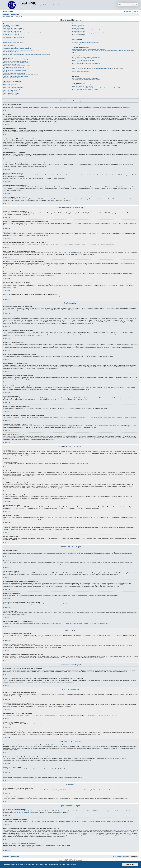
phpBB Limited (71, 254)
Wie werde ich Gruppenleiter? (79, 31)
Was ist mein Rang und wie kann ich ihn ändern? (15, 53)
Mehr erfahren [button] (72, 864)
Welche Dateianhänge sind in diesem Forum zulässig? (85, 78)
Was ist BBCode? (7, 83)
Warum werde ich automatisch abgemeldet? (14, 36)
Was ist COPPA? (7, 27)
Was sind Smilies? (7, 86)
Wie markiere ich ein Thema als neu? (12, 78)
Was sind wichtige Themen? (10, 92)
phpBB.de (82, 254)
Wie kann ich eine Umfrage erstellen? (12, 64)
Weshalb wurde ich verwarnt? (10, 72)
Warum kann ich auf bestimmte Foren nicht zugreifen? (16, 69)
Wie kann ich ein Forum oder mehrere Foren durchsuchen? (86, 57)
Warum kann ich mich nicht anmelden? (12, 31)
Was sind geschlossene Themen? (11, 93)
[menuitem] (13, 12)
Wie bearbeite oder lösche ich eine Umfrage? (14, 67)
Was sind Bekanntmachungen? (10, 90)
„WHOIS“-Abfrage (120, 830)
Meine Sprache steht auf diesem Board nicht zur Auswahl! (17, 49)
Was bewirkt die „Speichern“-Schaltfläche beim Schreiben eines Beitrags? (21, 75)
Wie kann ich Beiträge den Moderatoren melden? (15, 73)
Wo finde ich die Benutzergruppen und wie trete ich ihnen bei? (87, 30)
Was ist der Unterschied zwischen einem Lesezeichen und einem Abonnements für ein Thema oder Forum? (98, 69)
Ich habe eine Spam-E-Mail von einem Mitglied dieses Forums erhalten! (89, 44)
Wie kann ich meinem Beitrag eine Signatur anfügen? (16, 63)
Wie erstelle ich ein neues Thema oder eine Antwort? (16, 60)
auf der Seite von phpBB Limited (25, 813)
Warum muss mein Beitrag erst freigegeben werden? (16, 76)
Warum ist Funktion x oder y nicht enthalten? (82, 86)
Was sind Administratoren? (78, 25)
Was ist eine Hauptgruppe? (78, 34)
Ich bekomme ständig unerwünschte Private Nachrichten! (85, 43)
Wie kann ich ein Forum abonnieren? (81, 72)
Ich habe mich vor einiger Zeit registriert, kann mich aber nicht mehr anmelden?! (22, 33)
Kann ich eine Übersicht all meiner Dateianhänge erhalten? (86, 80)
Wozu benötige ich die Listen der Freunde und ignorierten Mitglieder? (88, 49)
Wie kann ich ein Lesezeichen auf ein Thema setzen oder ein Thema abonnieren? (91, 70)
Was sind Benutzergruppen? (79, 28)
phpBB (65, 861)
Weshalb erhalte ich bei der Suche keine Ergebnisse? (85, 59)
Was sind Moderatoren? (78, 27)
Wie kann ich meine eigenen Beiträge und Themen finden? (86, 63)
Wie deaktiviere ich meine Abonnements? (82, 73)
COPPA (89, 141)
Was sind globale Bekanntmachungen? (12, 89)
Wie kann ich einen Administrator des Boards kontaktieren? (86, 89)
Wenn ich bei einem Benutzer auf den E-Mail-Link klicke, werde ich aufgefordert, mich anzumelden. (27, 55)
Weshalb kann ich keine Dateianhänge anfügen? (15, 70)
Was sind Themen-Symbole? (10, 95)
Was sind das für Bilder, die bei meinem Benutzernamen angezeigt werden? (21, 50)
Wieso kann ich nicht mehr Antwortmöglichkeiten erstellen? (17, 66)
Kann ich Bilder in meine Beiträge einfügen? (14, 87)
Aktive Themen (18, 17)
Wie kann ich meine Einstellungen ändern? (13, 43)
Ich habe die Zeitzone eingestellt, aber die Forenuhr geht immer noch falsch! (21, 47)
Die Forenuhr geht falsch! (9, 45)
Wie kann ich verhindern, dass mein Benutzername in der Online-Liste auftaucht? (22, 44)
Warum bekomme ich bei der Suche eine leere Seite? (85, 60)
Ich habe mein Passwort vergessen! (12, 34)
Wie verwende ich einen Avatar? (11, 52)
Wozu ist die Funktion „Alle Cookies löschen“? (14, 37)
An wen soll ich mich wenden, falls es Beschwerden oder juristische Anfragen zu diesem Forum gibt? (96, 88)
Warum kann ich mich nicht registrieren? (13, 28)
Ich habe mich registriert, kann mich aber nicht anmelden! (17, 30)
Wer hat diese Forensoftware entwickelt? (82, 85)
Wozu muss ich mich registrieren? (11, 25)
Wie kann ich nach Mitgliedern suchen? (81, 62)
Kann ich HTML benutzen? (9, 84)
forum (75, 859)
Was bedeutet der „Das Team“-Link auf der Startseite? (85, 36)
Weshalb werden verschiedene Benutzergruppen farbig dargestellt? (88, 33)
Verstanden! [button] (130, 864)
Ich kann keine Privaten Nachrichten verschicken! (84, 41)
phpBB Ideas (78, 821)
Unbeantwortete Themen (8, 17)
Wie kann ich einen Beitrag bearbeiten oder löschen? (16, 61)
